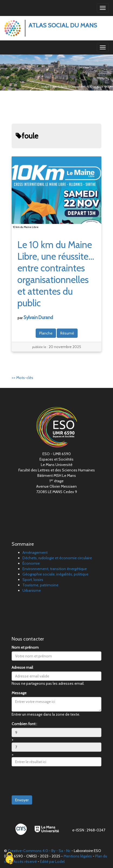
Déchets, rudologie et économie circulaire (57, 558)
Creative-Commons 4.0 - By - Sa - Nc (39, 851)
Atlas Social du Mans (63, 25)
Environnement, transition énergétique (55, 569)
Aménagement (35, 552)
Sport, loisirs (33, 580)
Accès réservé (25, 861)
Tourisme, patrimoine (40, 585)
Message (19, 693)
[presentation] (53, 781)
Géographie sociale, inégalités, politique (55, 574)
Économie (31, 563)
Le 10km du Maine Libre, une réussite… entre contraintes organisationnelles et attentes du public (56, 274)
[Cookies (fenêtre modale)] (9, 859)
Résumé (67, 333)
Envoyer (22, 800)
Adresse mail (22, 667)
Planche (46, 333)
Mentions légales (78, 856)
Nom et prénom (25, 647)
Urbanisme (32, 590)
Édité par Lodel (52, 861)
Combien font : (24, 724)
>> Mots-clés (22, 378)
